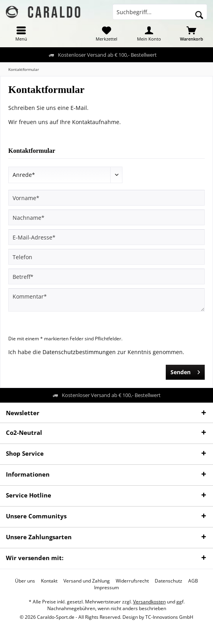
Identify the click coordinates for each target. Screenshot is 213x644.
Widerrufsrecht (132, 581)
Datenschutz (169, 581)
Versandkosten (149, 602)
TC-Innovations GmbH (169, 617)
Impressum (106, 588)
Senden (185, 371)
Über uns (25, 581)
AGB (193, 581)
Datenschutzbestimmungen (79, 352)
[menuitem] (21, 33)
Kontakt (49, 581)
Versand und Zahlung (87, 581)
